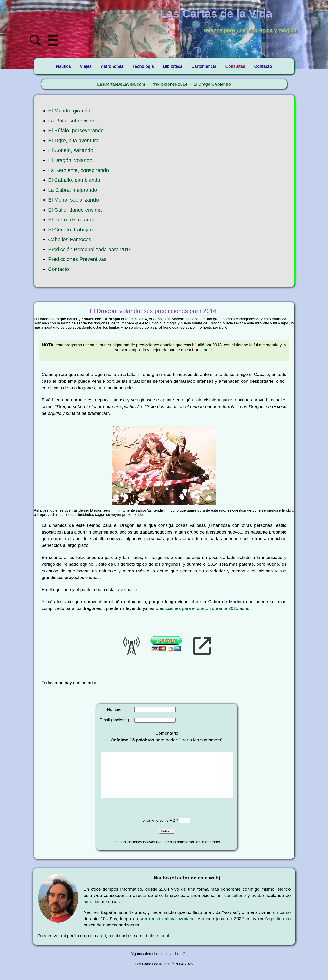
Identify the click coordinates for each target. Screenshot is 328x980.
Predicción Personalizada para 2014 (90, 249)
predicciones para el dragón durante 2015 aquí (202, 608)
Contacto (59, 269)
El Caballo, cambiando (74, 180)
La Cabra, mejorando (73, 190)
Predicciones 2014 (169, 84)
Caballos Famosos (70, 239)
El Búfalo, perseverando (76, 130)
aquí (208, 350)
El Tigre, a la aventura (73, 140)
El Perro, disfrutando (72, 220)
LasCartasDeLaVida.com (121, 84)
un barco (282, 922)
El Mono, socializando (73, 200)
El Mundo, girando (69, 111)
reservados (171, 963)
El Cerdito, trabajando (73, 230)
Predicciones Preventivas (77, 259)
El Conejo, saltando (71, 150)
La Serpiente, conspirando (78, 170)
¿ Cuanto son (155, 830)
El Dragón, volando (212, 84)
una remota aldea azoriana (167, 928)
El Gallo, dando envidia (75, 210)
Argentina (274, 928)
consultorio (235, 905)
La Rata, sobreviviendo (75, 121)
